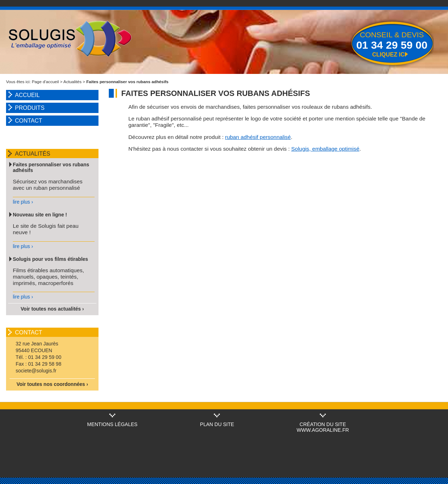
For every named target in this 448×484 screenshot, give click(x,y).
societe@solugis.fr (36, 371)
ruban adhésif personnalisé (258, 137)
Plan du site (217, 424)
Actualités (72, 82)
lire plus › (23, 202)
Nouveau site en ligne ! (40, 215)
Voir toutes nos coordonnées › (52, 384)
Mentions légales (112, 424)
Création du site (323, 424)
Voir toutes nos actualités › (52, 309)
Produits (30, 108)
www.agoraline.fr (323, 430)
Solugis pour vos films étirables (50, 259)
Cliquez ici (389, 54)
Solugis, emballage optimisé (325, 149)
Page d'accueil (46, 82)
